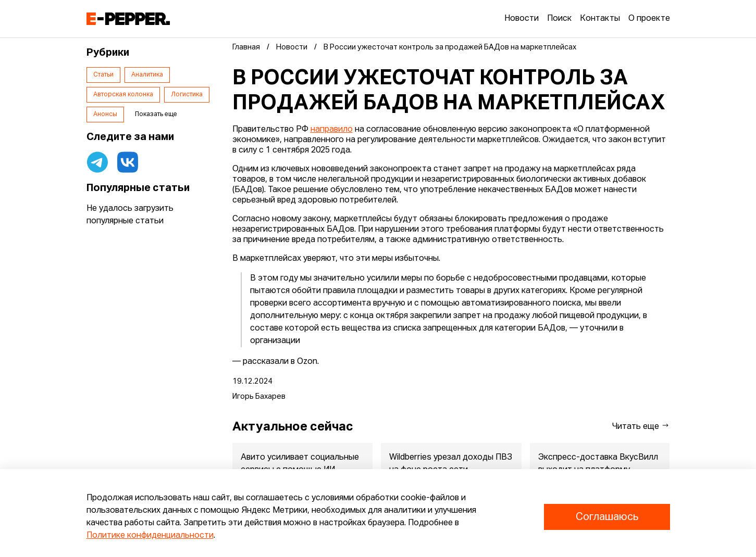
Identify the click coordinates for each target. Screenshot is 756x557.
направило (332, 130)
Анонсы (105, 115)
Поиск (559, 19)
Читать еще (641, 426)
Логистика (187, 95)
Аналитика (147, 75)
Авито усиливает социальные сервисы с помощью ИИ (300, 464)
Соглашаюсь (607, 517)
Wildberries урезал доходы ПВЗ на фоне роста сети (451, 464)
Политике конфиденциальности (150, 536)
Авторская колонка (123, 95)
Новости (522, 19)
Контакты (600, 19)
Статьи (103, 75)
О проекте (649, 19)
